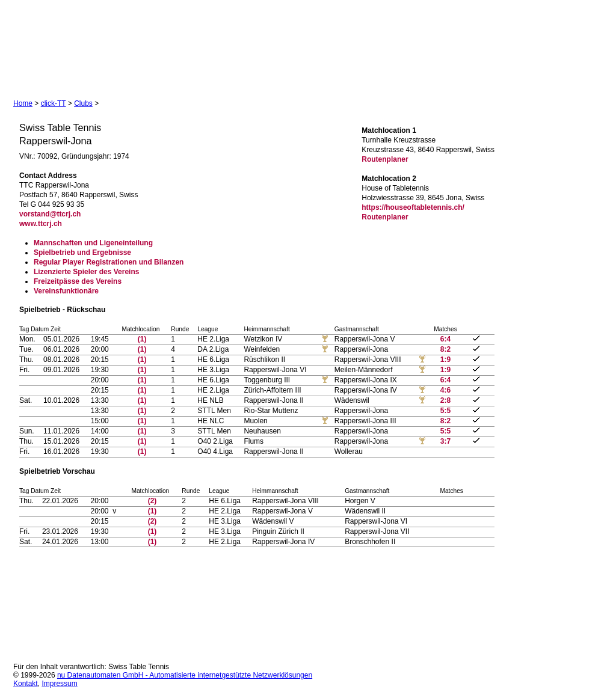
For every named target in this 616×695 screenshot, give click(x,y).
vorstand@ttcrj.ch (50, 214)
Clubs (83, 103)
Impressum (59, 684)
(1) (142, 339)
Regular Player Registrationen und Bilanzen (109, 262)
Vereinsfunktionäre (66, 291)
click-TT (54, 103)
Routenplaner (385, 159)
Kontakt (26, 684)
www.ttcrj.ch (41, 224)
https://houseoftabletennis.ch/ (413, 207)
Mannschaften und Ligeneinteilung (93, 243)
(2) (152, 501)
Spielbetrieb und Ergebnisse (82, 253)
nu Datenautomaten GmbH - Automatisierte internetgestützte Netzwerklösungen (185, 675)
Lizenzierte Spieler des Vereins (86, 272)
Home (23, 103)
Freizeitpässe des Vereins (78, 281)
